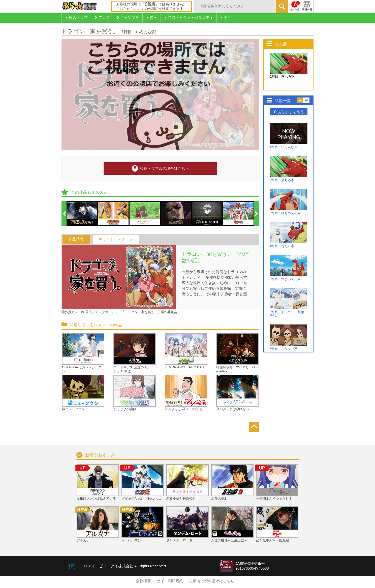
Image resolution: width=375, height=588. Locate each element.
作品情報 (76, 239)
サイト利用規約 (170, 581)
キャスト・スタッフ (116, 239)
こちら (121, 9)
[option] (82, 214)
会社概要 (143, 581)
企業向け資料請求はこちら (212, 581)
